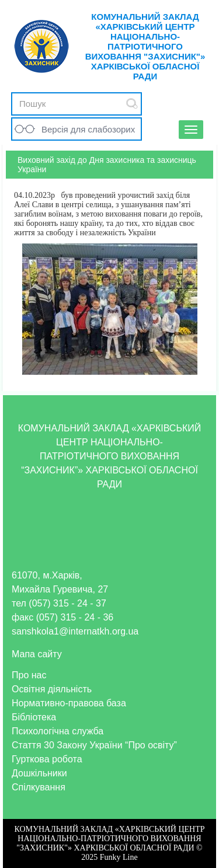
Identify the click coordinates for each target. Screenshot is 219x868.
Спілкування (39, 787)
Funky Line (119, 857)
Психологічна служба (58, 731)
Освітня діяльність (52, 689)
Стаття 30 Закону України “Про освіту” (94, 745)
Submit (132, 104)
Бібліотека (34, 717)
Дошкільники (39, 773)
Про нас (29, 675)
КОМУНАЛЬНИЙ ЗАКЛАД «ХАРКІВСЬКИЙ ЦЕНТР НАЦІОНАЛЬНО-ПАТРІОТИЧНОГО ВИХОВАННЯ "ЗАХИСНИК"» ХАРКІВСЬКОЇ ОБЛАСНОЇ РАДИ (145, 46)
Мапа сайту (37, 654)
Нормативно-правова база (69, 703)
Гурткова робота (47, 759)
